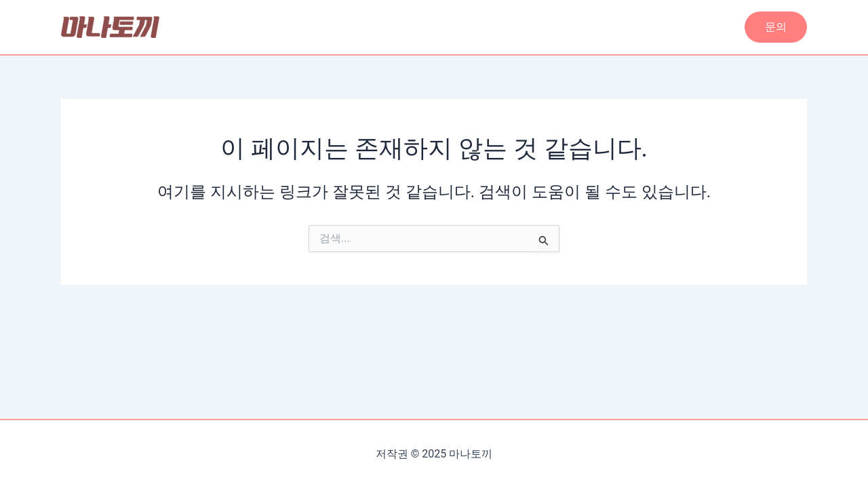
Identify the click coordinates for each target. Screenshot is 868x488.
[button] (776, 27)
